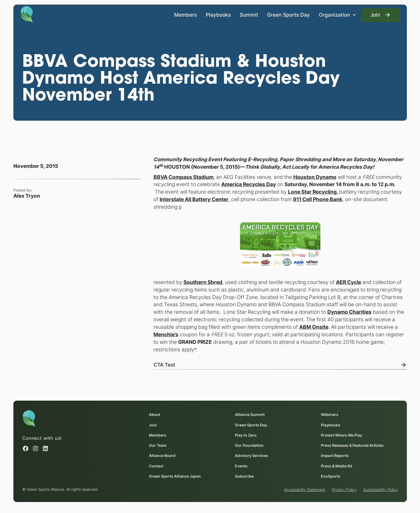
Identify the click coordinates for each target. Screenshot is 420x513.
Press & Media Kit (337, 466)
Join (153, 425)
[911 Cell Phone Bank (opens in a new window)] (317, 200)
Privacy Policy (344, 490)
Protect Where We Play (342, 435)
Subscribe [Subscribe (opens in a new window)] (244, 476)
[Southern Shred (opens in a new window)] (203, 282)
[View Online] (280, 364)
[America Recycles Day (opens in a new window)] (248, 184)
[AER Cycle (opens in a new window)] (348, 282)
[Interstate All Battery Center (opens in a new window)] (194, 200)
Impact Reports (335, 455)
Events (241, 466)
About (155, 414)
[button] (337, 15)
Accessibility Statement (305, 490)
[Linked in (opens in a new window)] (45, 448)
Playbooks (218, 14)
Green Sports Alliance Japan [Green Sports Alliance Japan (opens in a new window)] (175, 476)
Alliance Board (162, 455)
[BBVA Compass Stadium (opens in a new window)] (183, 177)
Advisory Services (252, 455)
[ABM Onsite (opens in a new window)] (314, 327)
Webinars (330, 414)
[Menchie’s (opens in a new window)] (166, 334)
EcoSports (331, 476)
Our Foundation (249, 445)
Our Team (158, 445)
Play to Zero (246, 435)
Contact (156, 466)
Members (185, 14)
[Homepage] (27, 14)
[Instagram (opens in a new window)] (35, 448)
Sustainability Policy (380, 490)
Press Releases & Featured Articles (352, 445)
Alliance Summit (250, 414)
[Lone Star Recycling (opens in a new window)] (312, 192)
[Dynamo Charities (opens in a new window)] (349, 312)
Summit (249, 14)
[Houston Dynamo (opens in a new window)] (315, 177)
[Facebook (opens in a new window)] (26, 448)
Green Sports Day (288, 14)
